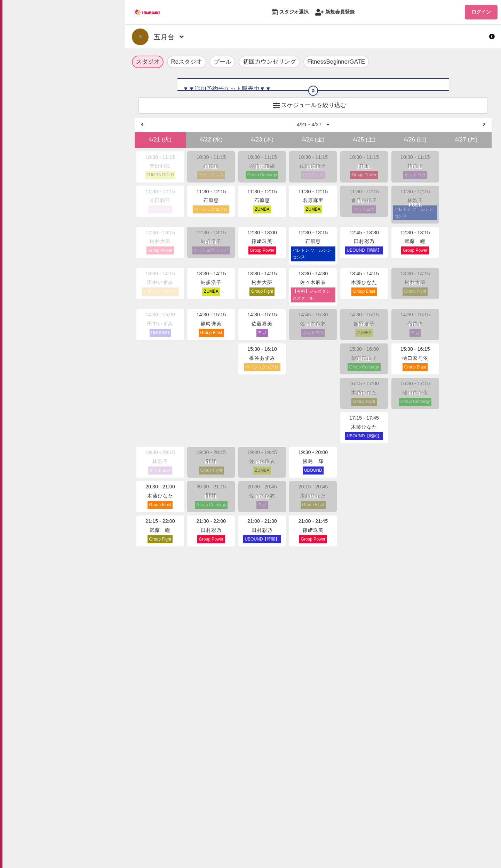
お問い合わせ (75, 217)
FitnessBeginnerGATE (336, 62)
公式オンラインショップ (55, 74)
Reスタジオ (187, 62)
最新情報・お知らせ (49, 39)
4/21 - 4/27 (313, 289)
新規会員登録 (335, 12)
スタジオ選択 (290, 12)
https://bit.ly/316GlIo (258, 202)
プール (222, 62)
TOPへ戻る (36, 22)
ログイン (481, 12)
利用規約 (70, 152)
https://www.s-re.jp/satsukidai (270, 212)
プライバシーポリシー (85, 163)
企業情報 (70, 205)
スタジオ (148, 62)
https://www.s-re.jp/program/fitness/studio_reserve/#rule (257, 119)
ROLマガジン (39, 56)
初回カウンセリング (269, 62)
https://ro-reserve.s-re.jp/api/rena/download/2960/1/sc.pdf (282, 240)
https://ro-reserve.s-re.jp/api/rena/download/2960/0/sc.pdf (282, 231)
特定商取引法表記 (80, 175)
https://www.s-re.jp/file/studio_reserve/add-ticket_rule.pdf (258, 100)
